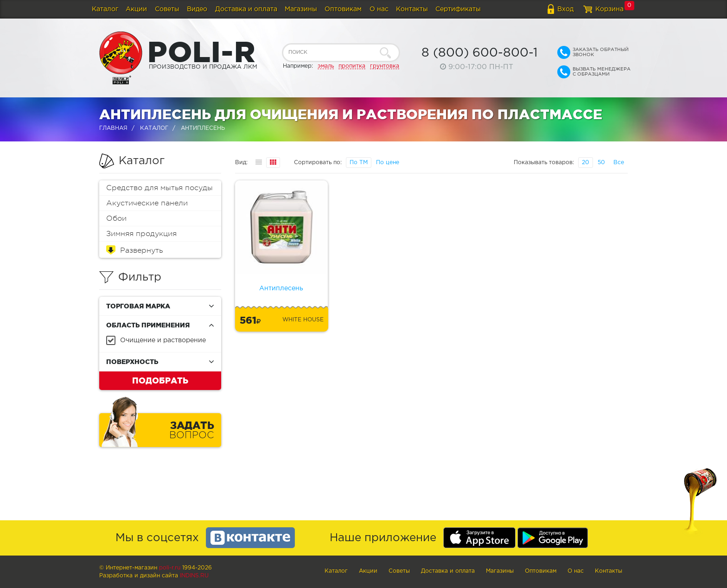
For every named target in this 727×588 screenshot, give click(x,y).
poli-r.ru (170, 568)
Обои (116, 218)
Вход (565, 9)
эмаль (326, 66)
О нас (379, 9)
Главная (113, 128)
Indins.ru (194, 576)
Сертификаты (458, 9)
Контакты (412, 9)
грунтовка (385, 66)
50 (601, 163)
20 (586, 163)
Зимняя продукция (141, 234)
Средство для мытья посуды (159, 188)
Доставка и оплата (246, 9)
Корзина (609, 9)
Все (619, 163)
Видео (197, 9)
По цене (388, 163)
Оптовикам (343, 9)
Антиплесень (281, 288)
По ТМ (359, 163)
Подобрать (160, 380)
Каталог (105, 9)
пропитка (352, 66)
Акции (136, 9)
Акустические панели (147, 203)
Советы (167, 9)
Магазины (301, 9)
